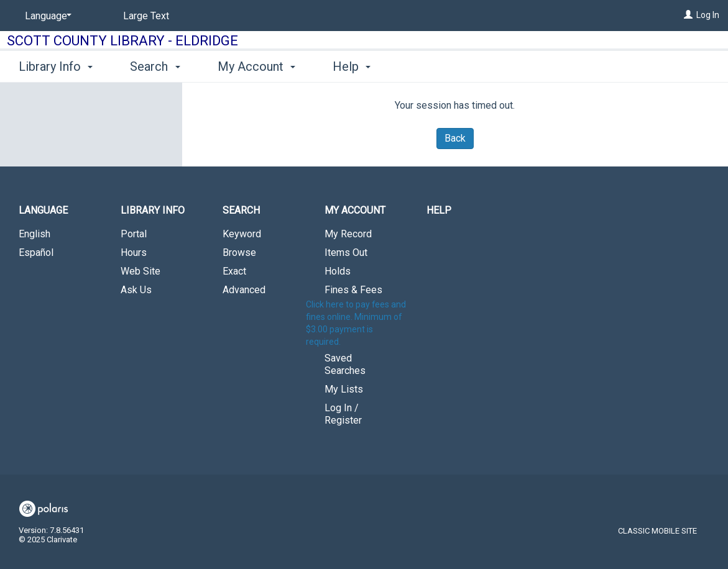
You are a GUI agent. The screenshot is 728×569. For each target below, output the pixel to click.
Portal (134, 234)
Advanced (244, 290)
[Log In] (688, 15)
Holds (338, 271)
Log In (708, 15)
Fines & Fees (353, 290)
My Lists (344, 389)
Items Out (346, 253)
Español (36, 253)
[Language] (46, 16)
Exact (234, 271)
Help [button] (352, 66)
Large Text (146, 16)
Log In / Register (343, 414)
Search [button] (155, 66)
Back (455, 138)
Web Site (141, 271)
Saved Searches (345, 364)
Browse (239, 253)
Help (439, 210)
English (35, 234)
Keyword (242, 234)
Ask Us (136, 290)
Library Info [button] (56, 66)
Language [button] (43, 210)
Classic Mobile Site (657, 531)
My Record (348, 234)
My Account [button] (256, 66)
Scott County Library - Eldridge (122, 41)
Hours (134, 253)
